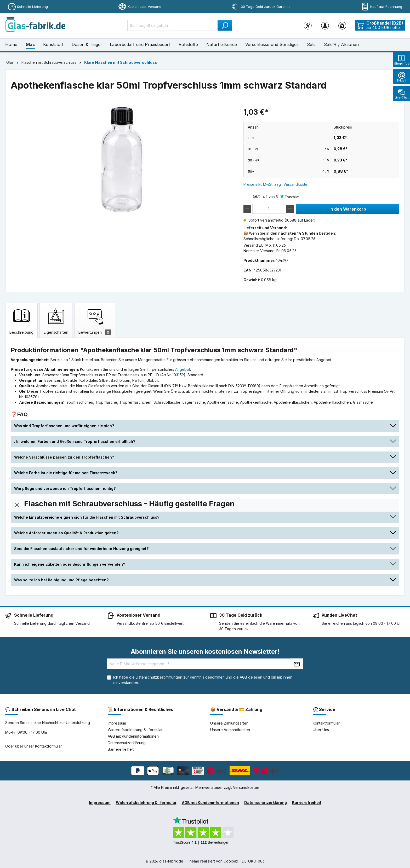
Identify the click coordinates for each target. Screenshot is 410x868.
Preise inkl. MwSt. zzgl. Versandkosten (277, 184)
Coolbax (231, 861)
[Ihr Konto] (325, 25)
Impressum (117, 723)
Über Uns (321, 730)
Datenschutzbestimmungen (159, 677)
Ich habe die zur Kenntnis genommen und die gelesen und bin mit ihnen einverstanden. (203, 680)
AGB (243, 677)
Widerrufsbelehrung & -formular (135, 730)
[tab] (21, 320)
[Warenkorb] (342, 25)
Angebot (183, 369)
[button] (205, 426)
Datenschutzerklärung (127, 743)
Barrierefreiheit (121, 749)
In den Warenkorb (348, 209)
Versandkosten (246, 787)
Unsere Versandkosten (230, 730)
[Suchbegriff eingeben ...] (173, 25)
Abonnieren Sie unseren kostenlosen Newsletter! (205, 652)
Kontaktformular (48, 746)
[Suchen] (225, 25)
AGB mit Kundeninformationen (133, 736)
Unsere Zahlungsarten (229, 723)
